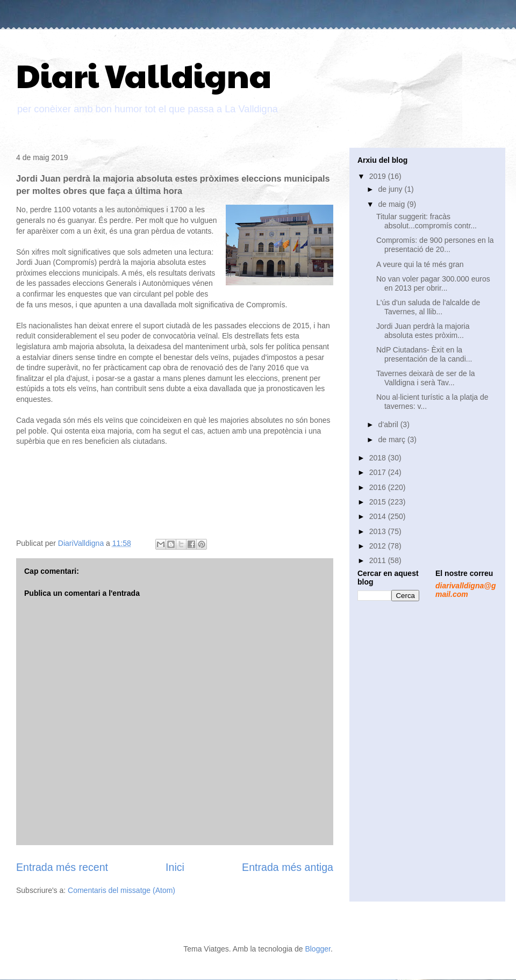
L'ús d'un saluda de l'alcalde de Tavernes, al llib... (428, 307)
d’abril (389, 424)
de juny (391, 189)
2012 (379, 546)
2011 (379, 560)
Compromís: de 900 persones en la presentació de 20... (435, 245)
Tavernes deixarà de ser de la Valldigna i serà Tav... (426, 378)
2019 (379, 176)
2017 (379, 472)
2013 (379, 531)
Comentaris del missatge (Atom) (121, 890)
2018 (379, 458)
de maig (392, 204)
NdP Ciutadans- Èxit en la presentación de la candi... (424, 354)
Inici (175, 867)
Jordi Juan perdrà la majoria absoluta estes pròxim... (423, 331)
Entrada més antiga (288, 867)
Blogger (317, 949)
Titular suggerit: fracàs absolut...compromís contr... (427, 221)
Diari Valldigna (144, 75)
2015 (379, 502)
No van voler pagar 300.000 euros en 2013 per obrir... (433, 283)
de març (392, 439)
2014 (379, 516)
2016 (379, 487)
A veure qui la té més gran (420, 264)
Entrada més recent (62, 867)
